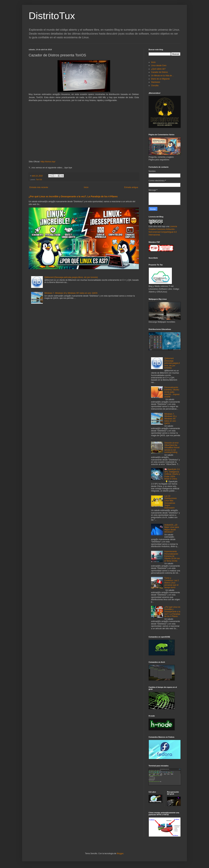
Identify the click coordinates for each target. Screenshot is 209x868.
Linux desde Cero (159, 65)
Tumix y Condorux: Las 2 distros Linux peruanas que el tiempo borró (172, 583)
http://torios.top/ (48, 162)
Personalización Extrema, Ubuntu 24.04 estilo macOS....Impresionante (172, 392)
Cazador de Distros (159, 72)
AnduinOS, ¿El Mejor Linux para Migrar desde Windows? (172, 528)
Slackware (156, 82)
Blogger (120, 854)
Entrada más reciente (39, 187)
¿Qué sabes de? (158, 69)
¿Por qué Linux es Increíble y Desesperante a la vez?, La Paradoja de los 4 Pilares (73, 196)
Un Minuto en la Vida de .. (162, 76)
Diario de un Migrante (160, 79)
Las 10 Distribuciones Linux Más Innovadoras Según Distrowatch (171, 502)
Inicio (86, 187)
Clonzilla (155, 86)
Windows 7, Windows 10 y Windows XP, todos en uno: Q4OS (71, 293)
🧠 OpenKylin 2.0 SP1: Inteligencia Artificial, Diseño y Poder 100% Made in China (172, 474)
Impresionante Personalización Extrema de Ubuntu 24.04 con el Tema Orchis (172, 556)
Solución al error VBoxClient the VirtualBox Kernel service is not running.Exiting (172, 448)
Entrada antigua (131, 187)
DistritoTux (52, 16)
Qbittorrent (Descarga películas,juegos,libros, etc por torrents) (71, 277)
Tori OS (39, 180)
